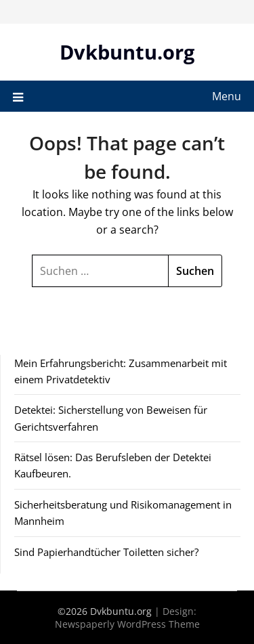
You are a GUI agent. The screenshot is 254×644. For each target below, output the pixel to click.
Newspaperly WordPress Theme (127, 624)
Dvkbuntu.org (127, 52)
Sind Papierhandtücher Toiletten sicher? (106, 552)
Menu (227, 96)
